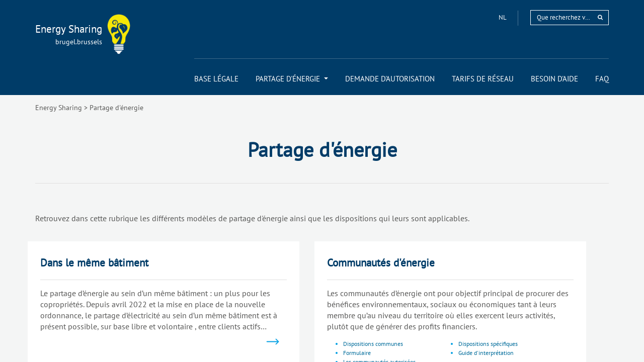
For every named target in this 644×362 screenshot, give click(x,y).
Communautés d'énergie (381, 263)
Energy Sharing (59, 108)
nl (503, 17)
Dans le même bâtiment (94, 263)
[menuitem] (216, 79)
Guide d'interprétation (486, 353)
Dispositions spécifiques (488, 344)
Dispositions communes (373, 344)
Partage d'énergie (116, 108)
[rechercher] (600, 17)
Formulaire (357, 353)
